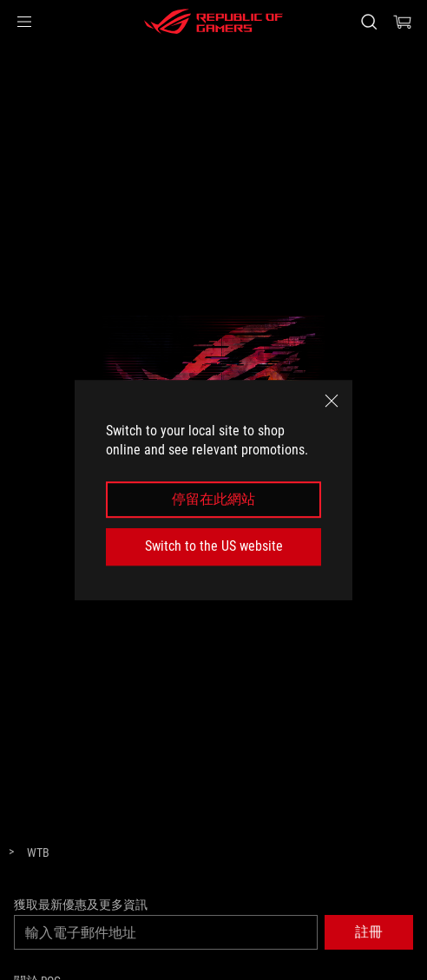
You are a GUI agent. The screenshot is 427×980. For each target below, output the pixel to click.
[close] (332, 401)
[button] (24, 22)
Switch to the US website (214, 546)
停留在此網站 (213, 499)
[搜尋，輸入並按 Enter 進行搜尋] (368, 22)
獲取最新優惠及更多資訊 (81, 905)
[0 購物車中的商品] (403, 22)
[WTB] (38, 853)
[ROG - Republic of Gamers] (213, 22)
